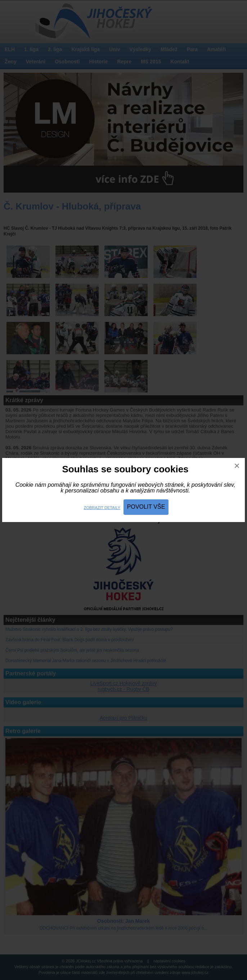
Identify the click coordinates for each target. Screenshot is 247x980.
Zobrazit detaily (102, 508)
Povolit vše (146, 507)
